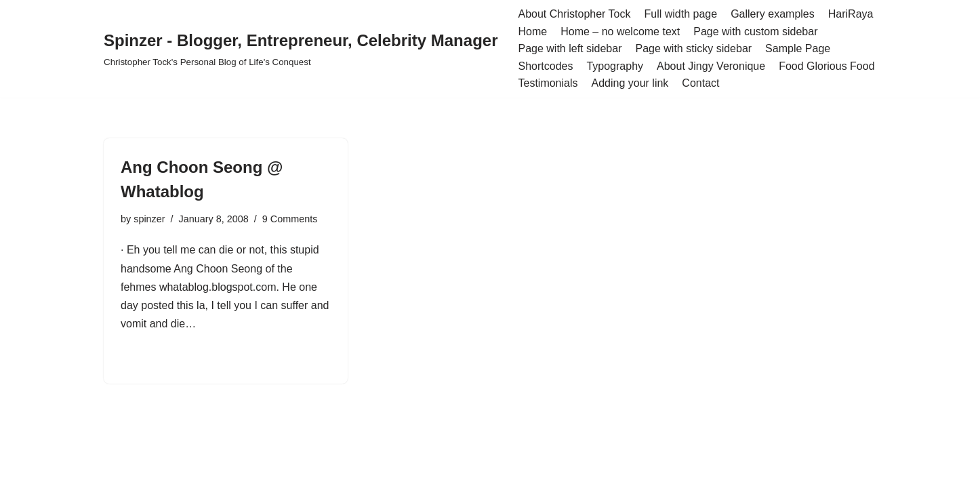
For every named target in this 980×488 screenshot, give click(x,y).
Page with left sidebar (570, 48)
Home (532, 32)
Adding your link (630, 83)
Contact (700, 83)
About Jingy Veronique (711, 66)
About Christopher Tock (574, 14)
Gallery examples (773, 14)
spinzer (149, 219)
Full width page (681, 14)
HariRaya (851, 14)
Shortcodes (545, 66)
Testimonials (548, 83)
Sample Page (798, 48)
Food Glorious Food (826, 66)
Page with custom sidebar (755, 32)
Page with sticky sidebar (693, 48)
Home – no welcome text (620, 32)
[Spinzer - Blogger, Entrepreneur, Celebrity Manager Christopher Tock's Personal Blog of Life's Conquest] (301, 48)
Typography (615, 66)
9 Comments (290, 219)
